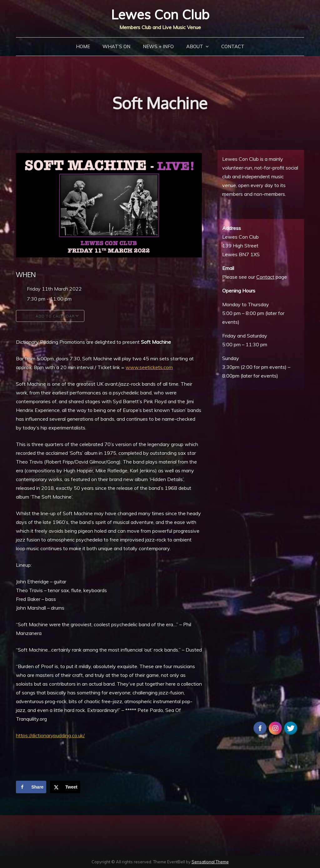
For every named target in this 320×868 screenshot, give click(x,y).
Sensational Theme (210, 862)
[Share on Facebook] (31, 787)
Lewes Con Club (160, 15)
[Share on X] (65, 787)
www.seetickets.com (149, 367)
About (195, 46)
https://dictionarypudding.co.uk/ (50, 735)
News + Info (158, 46)
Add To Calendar (50, 316)
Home (83, 46)
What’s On (116, 46)
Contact (233, 46)
